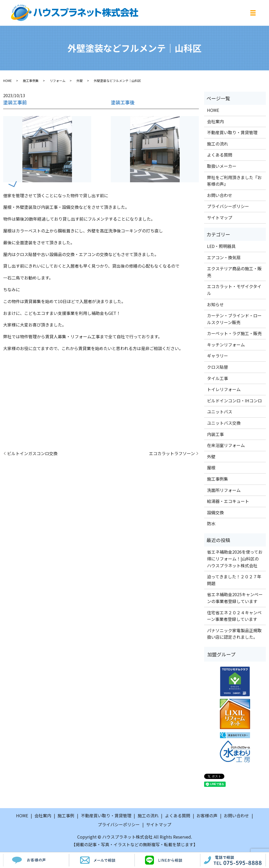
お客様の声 (207, 815)
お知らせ (215, 304)
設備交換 (215, 512)
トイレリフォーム (224, 389)
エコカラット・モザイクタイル (234, 290)
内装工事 (215, 434)
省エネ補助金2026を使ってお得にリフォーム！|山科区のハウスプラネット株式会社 (235, 558)
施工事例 (66, 815)
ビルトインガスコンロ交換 (32, 453)
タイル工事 (218, 378)
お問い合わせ (220, 195)
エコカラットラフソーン (172, 453)
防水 (211, 523)
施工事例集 (31, 80)
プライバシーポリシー (228, 206)
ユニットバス (220, 412)
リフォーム (58, 80)
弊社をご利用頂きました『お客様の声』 (234, 181)
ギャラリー (218, 356)
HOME (7, 80)
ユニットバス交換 (224, 423)
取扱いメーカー (222, 166)
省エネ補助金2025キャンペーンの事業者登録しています (235, 598)
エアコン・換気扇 (224, 257)
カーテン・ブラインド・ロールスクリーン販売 (234, 319)
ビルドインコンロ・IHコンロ (234, 401)
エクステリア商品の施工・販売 (234, 272)
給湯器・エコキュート (228, 501)
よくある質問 (220, 155)
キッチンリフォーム (226, 345)
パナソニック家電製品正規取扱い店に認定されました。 (234, 634)
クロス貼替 (218, 367)
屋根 (211, 467)
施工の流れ (218, 144)
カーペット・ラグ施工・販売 (234, 333)
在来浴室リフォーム (226, 445)
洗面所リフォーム (224, 490)
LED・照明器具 (221, 246)
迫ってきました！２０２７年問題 (234, 580)
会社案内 (215, 121)
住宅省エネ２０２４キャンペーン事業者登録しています (234, 616)
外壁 (80, 80)
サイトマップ (220, 217)
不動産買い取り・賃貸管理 (232, 132)
